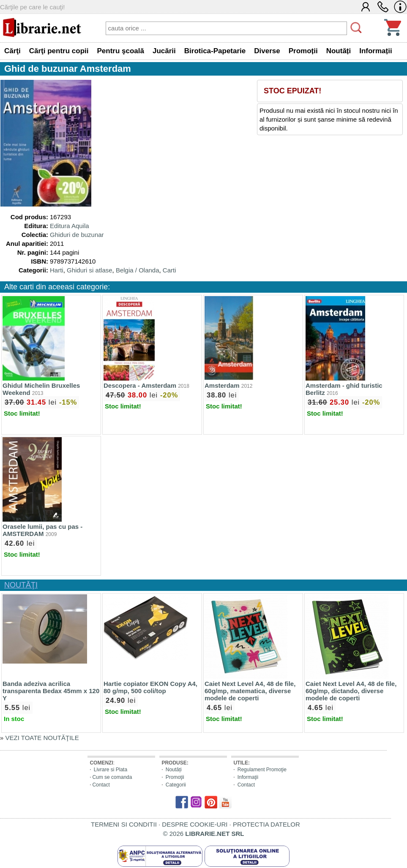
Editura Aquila (70, 226)
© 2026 (204, 834)
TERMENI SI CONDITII (124, 824)
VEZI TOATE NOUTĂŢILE (42, 738)
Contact (101, 785)
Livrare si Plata (111, 770)
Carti (169, 270)
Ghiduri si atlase (90, 270)
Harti (57, 270)
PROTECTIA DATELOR (266, 824)
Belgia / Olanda (138, 270)
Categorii (176, 785)
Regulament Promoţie (262, 770)
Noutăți (174, 770)
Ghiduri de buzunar (77, 235)
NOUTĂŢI (21, 585)
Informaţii (248, 777)
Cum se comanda (112, 777)
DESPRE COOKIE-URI (195, 824)
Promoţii (175, 777)
